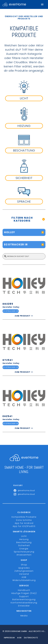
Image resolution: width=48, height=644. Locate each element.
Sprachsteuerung (24, 552)
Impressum (9, 638)
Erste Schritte (24, 520)
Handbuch (24, 590)
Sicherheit (24, 545)
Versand (24, 574)
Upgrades (24, 568)
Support (24, 596)
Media (24, 616)
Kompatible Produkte (24, 517)
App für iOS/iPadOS (24, 526)
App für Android (24, 523)
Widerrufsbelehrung (24, 580)
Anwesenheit (24, 555)
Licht (24, 536)
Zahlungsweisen (24, 571)
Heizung (24, 539)
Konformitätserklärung (24, 603)
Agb (19, 638)
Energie (24, 549)
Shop (24, 565)
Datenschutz (31, 638)
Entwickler (24, 606)
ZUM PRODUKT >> (24, 316)
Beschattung (24, 542)
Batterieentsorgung (24, 599)
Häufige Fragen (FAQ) (24, 593)
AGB (24, 577)
